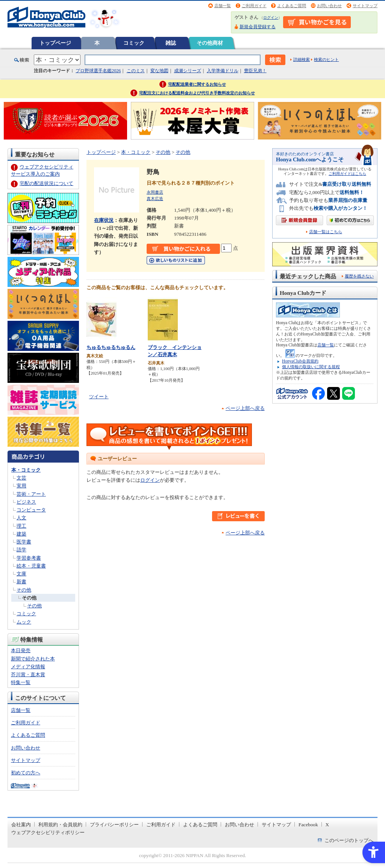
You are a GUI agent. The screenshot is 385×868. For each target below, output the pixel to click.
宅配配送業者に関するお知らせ (197, 84)
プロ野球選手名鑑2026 (98, 71)
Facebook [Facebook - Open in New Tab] (308, 825)
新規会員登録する (258, 27)
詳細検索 (302, 59)
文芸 (21, 478)
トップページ (55, 43)
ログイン (271, 17)
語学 (21, 550)
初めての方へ (26, 773)
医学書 (24, 542)
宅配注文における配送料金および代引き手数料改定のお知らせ (197, 93)
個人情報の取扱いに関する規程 (311, 367)
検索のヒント (326, 59)
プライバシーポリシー (114, 825)
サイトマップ (365, 6)
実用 (21, 486)
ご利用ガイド (254, 6)
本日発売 (21, 650)
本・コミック (26, 470)
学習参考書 (29, 558)
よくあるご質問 (292, 6)
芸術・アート (31, 494)
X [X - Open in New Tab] (327, 825)
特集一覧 (21, 682)
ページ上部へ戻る (245, 408)
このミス (136, 71)
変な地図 (159, 71)
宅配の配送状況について (46, 183)
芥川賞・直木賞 (28, 675)
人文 (21, 518)
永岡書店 (155, 192)
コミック (134, 43)
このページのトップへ (349, 840)
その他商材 (210, 43)
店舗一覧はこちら (326, 232)
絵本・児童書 (31, 566)
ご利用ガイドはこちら (347, 174)
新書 (21, 582)
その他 (24, 590)
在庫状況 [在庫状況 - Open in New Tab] (104, 220)
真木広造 (155, 199)
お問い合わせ (329, 6)
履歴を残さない (359, 276)
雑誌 (171, 43)
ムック (24, 622)
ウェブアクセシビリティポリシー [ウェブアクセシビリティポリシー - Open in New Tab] (48, 832)
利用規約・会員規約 (60, 825)
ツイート (99, 397)
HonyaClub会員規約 (300, 361)
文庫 (21, 574)
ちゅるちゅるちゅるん (111, 347)
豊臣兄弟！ (255, 71)
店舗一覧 (223, 6)
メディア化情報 (28, 667)
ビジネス (26, 502)
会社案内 (21, 825)
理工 (21, 526)
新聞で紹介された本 (33, 659)
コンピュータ (31, 510)
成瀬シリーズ (188, 71)
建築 (21, 534)
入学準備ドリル (223, 71)
